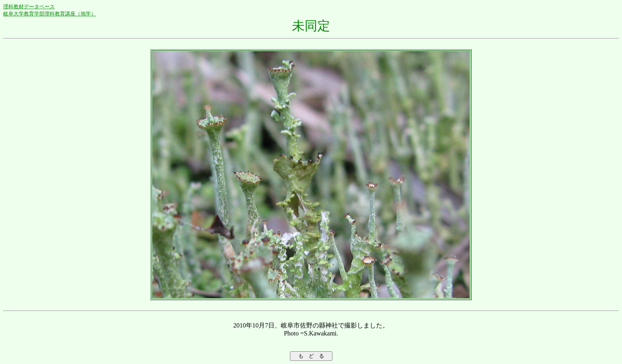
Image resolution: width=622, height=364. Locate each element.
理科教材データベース (29, 7)
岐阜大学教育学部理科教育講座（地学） (50, 14)
